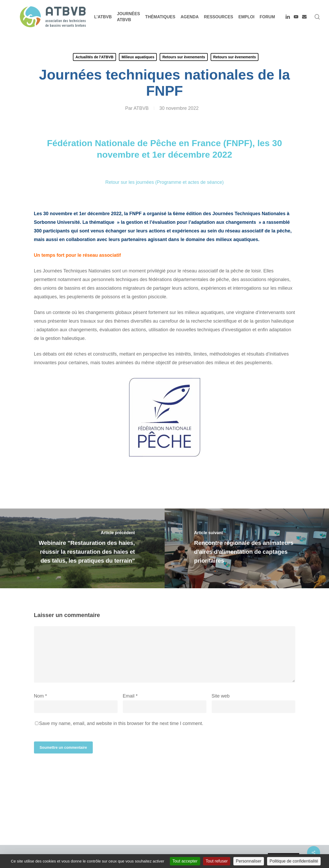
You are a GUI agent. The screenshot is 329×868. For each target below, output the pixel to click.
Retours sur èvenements (184, 57)
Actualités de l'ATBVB (94, 57)
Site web (221, 696)
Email (130, 696)
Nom (41, 696)
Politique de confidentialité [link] (294, 861)
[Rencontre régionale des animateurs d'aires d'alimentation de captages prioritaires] (247, 548)
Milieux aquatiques (138, 57)
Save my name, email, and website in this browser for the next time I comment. (121, 723)
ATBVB (141, 108)
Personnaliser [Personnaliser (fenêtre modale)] (249, 861)
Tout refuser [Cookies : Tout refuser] (217, 861)
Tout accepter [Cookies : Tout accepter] (185, 861)
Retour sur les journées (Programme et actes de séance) (164, 182)
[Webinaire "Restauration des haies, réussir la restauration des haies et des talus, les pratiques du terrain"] (82, 548)
